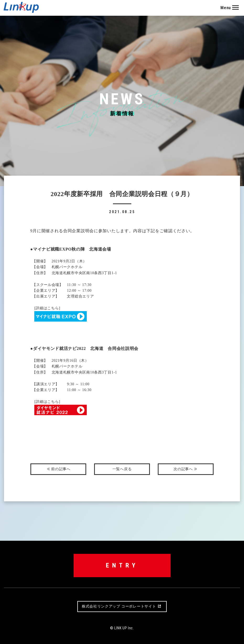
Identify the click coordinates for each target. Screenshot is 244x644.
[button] (232, 8)
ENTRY (122, 565)
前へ (58, 469)
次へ (186, 469)
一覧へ (122, 469)
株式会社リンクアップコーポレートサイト (122, 607)
